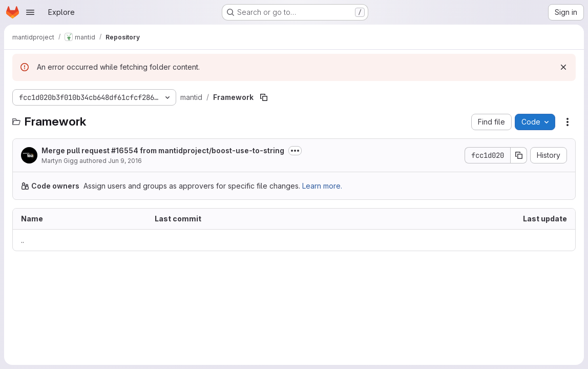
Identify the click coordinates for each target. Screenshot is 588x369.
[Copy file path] (264, 97)
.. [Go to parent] (23, 240)
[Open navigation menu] (30, 12)
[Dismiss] (563, 67)
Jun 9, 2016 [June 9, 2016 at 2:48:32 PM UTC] (125, 161)
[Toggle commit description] (295, 151)
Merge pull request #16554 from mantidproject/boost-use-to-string (163, 150)
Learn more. (322, 186)
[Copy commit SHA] (519, 155)
